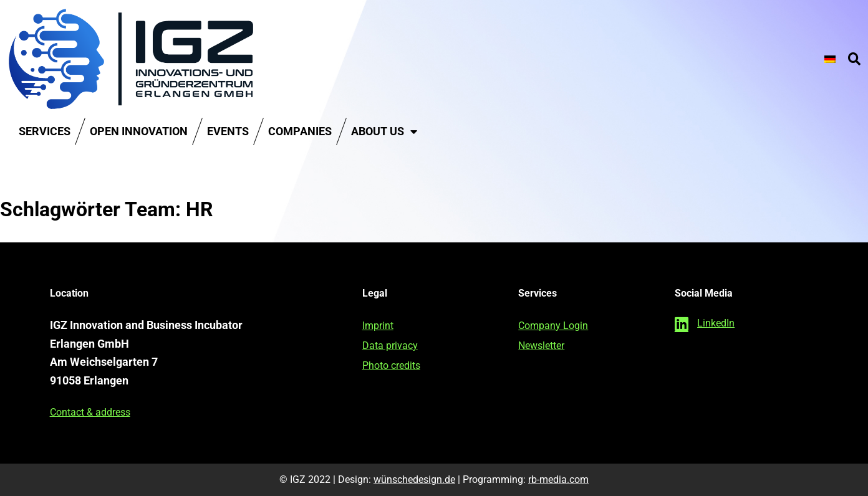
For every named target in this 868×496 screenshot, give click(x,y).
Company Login (553, 326)
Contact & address (90, 412)
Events (228, 131)
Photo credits (391, 365)
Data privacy (390, 346)
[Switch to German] (830, 59)
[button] (854, 59)
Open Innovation (139, 131)
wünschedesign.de (414, 479)
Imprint (378, 326)
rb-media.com (558, 479)
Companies (300, 131)
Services (45, 131)
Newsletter (541, 346)
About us (384, 131)
